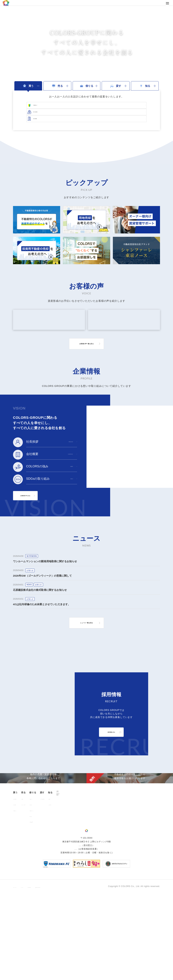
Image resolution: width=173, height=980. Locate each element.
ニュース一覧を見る (86, 651)
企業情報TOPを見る (36, 523)
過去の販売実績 (23, 876)
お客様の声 (127, 870)
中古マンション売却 (48, 876)
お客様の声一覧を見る (86, 372)
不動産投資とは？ (24, 881)
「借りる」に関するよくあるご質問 (74, 894)
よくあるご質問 (129, 876)
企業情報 (144, 864)
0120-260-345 (76, 933)
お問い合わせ (147, 875)
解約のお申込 (71, 887)
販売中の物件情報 (24, 870)
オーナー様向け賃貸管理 (104, 870)
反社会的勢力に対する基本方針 (97, 970)
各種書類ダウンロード (76, 881)
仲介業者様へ (71, 876)
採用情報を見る (111, 760)
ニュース (144, 869)
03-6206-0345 (80, 929)
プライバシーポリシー (24, 970)
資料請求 (144, 881)
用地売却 (42, 870)
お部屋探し (70, 870)
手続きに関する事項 (68, 970)
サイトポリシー (46, 970)
